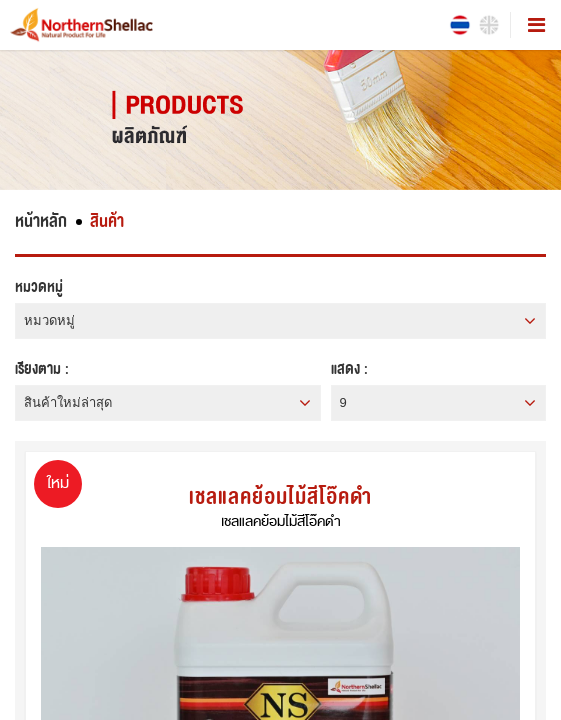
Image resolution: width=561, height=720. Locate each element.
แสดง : (349, 369)
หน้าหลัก (41, 221)
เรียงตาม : (42, 369)
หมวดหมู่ (39, 287)
